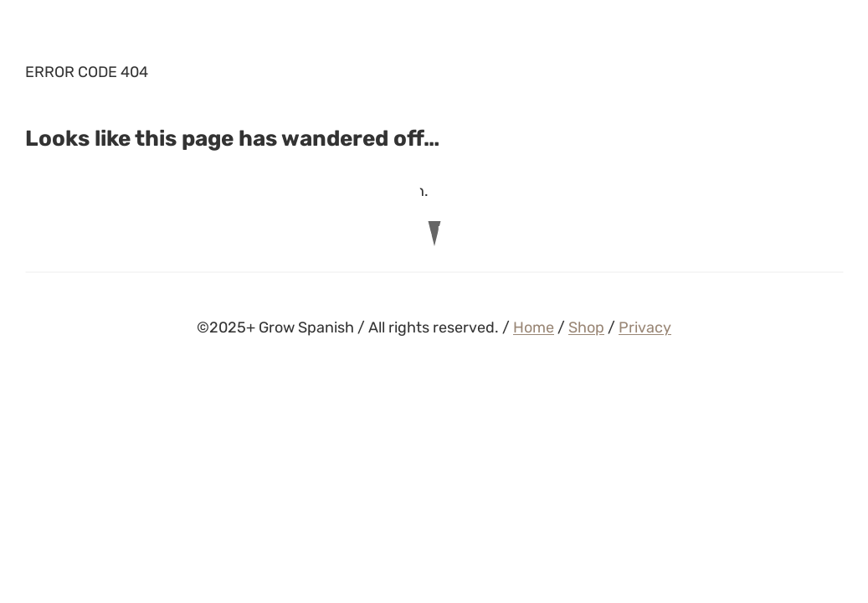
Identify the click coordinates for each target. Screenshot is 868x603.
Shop (586, 327)
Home (534, 327)
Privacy (645, 327)
